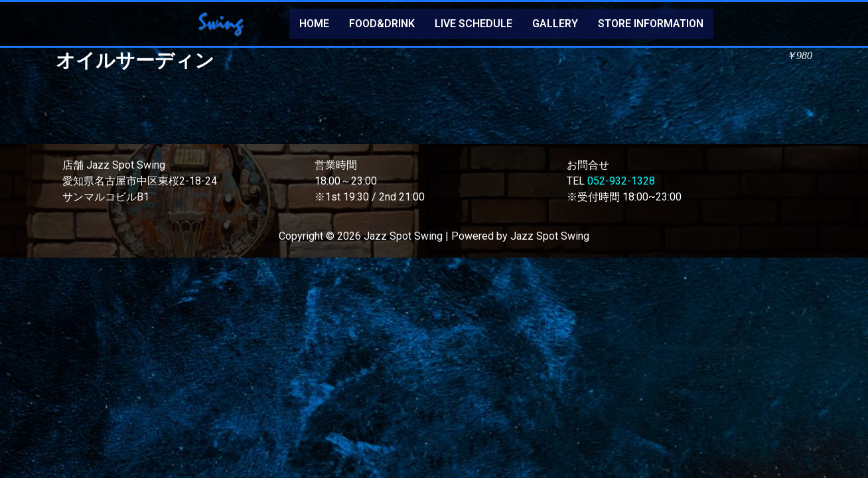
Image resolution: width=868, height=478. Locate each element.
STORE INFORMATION (651, 24)
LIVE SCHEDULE (473, 24)
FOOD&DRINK (382, 24)
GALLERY (555, 24)
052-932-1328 (621, 181)
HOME (314, 24)
